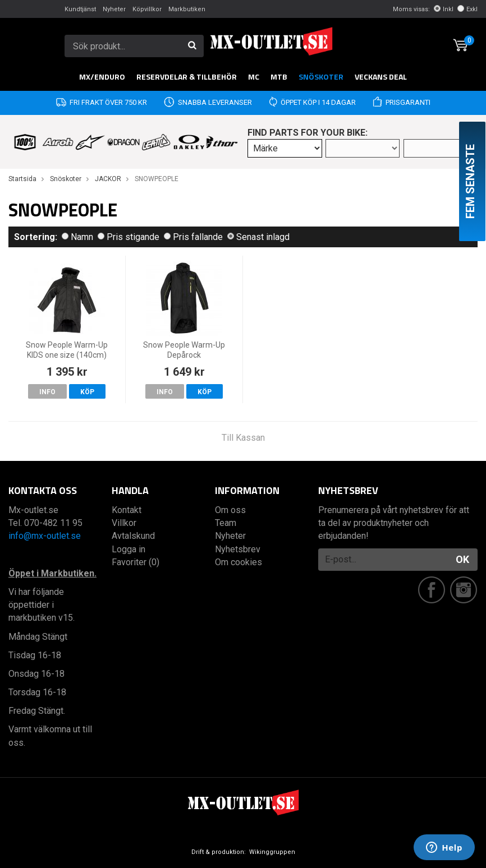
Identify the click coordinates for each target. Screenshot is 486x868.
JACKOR (108, 179)
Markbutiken (187, 9)
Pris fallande (193, 237)
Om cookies (239, 562)
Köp (87, 392)
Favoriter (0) (136, 562)
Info (47, 392)
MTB (279, 77)
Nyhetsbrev (238, 549)
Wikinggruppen (272, 852)
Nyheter (114, 9)
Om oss (230, 510)
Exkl (467, 9)
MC (254, 77)
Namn (77, 237)
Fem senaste (470, 181)
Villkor (124, 523)
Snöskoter (321, 77)
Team (226, 523)
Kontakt (127, 510)
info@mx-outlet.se (45, 536)
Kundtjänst (80, 9)
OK (462, 559)
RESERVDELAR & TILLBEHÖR (187, 77)
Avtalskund (133, 536)
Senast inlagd (258, 237)
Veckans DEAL (381, 77)
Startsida (22, 179)
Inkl (444, 9)
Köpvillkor (147, 9)
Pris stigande (129, 237)
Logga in (129, 549)
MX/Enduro (102, 77)
